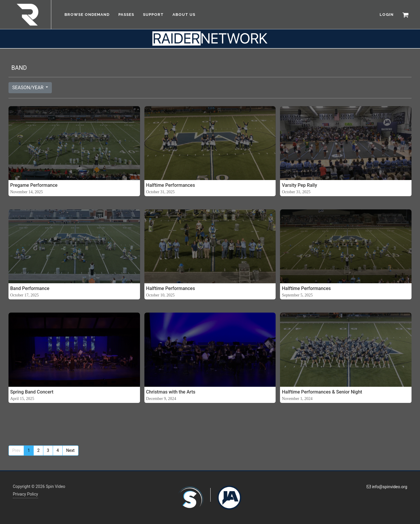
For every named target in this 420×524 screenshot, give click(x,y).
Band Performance (30, 288)
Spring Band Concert (32, 392)
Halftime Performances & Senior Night (322, 392)
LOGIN (387, 15)
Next (70, 450)
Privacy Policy (25, 494)
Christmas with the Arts (171, 392)
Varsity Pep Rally (299, 185)
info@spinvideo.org (387, 487)
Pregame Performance (34, 185)
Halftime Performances (171, 185)
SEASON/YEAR (29, 88)
